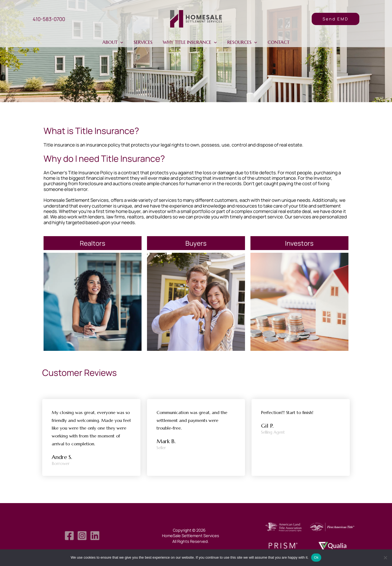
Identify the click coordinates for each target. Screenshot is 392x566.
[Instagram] (82, 536)
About (115, 42)
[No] (385, 558)
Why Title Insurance (190, 42)
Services (144, 42)
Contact (276, 42)
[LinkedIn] (95, 536)
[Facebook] (69, 536)
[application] (123, 42)
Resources (241, 42)
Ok (316, 557)
